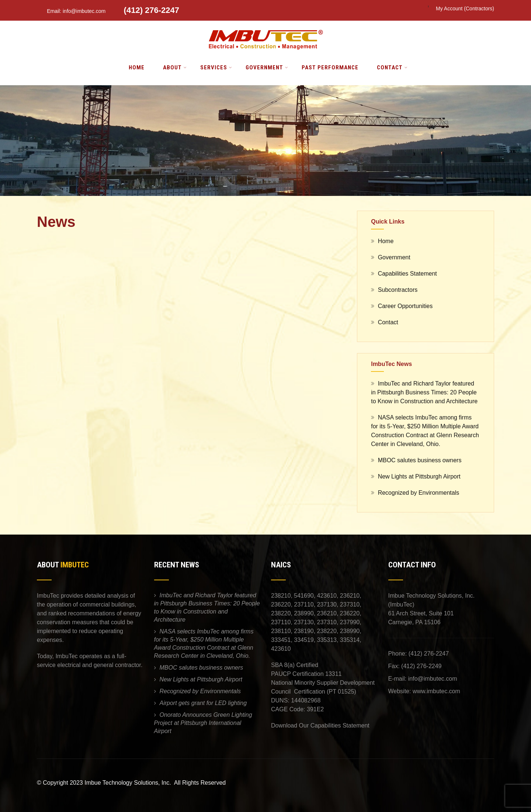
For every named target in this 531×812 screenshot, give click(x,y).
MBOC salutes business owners (420, 460)
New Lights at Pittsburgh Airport (419, 476)
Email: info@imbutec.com (72, 11)
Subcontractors (398, 290)
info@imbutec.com (433, 679)
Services (216, 68)
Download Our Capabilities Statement (320, 725)
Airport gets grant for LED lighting (203, 703)
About (175, 68)
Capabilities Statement (407, 274)
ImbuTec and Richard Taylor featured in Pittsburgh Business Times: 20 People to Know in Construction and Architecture (424, 392)
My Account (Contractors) (465, 8)
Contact (392, 68)
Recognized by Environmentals (419, 493)
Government (267, 68)
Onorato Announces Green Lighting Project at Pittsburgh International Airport (203, 723)
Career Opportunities (405, 306)
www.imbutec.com (436, 691)
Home (137, 68)
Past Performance (330, 68)
